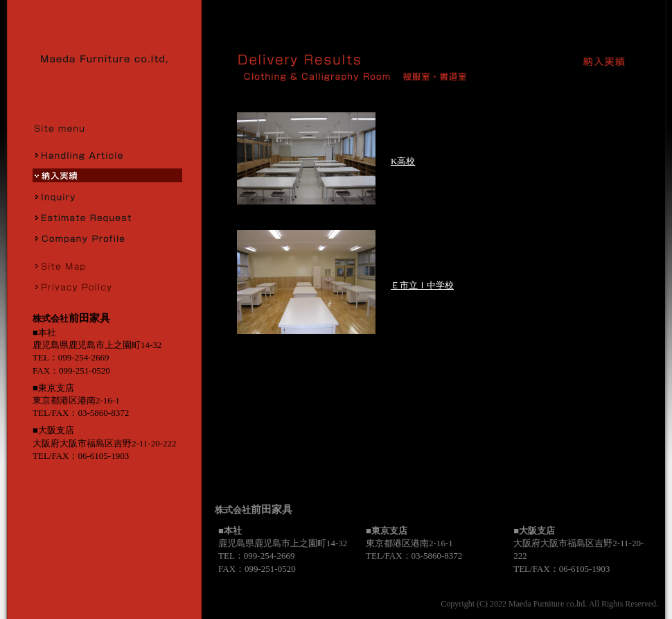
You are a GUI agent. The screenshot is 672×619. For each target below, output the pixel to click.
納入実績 (107, 175)
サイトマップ (107, 265)
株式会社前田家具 (109, 59)
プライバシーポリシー (107, 286)
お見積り (107, 217)
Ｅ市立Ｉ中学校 (422, 285)
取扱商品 (107, 155)
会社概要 (107, 238)
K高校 (403, 161)
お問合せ (107, 196)
